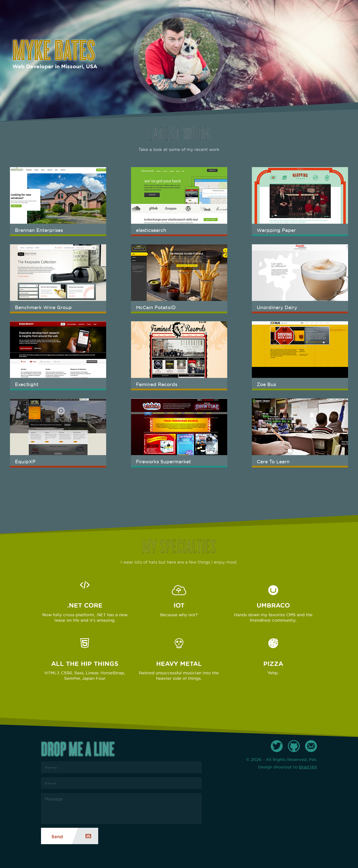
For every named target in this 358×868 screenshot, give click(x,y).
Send (57, 836)
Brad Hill (308, 766)
